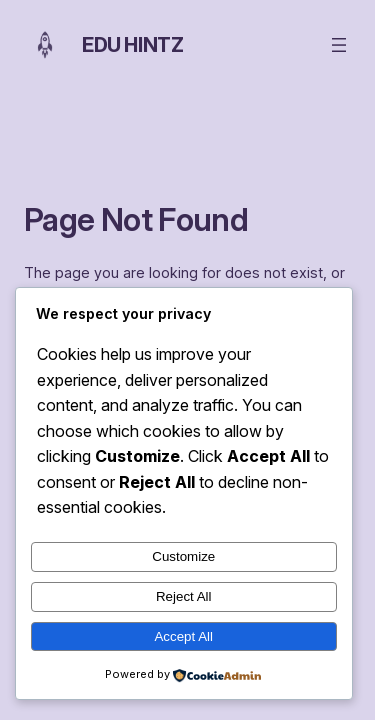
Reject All (184, 596)
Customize (183, 556)
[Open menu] (339, 45)
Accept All (183, 636)
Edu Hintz (132, 45)
